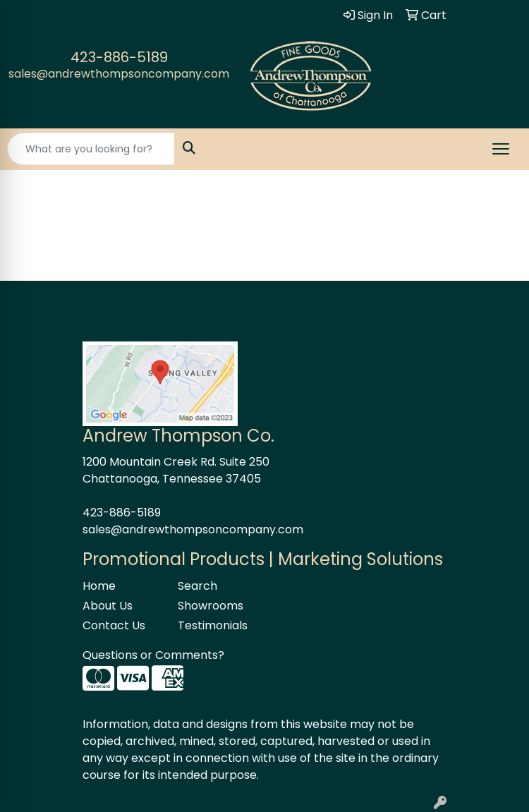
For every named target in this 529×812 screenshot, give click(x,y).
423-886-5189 (119, 57)
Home (99, 586)
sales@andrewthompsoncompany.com (119, 74)
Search (197, 586)
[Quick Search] (91, 149)
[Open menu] (501, 149)
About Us (108, 606)
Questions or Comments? (153, 655)
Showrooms (211, 606)
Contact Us (114, 625)
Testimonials (213, 625)
